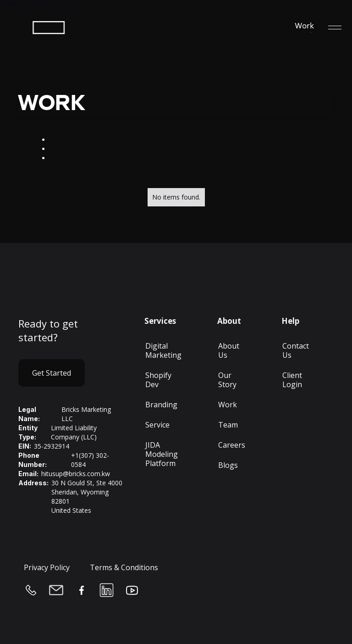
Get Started (52, 373)
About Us (229, 350)
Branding (161, 405)
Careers (232, 445)
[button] (335, 28)
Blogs (228, 465)
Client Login (292, 380)
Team (228, 425)
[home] (54, 28)
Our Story (227, 380)
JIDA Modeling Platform (162, 454)
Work (228, 405)
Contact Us (296, 350)
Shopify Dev (158, 380)
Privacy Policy (47, 567)
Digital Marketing (163, 350)
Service (157, 425)
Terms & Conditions (124, 567)
